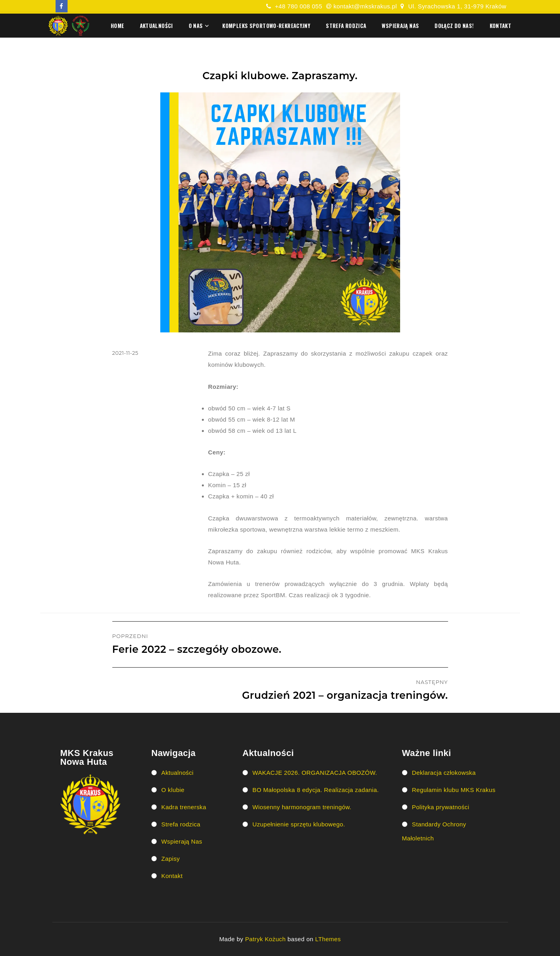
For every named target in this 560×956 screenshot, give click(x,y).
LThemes (328, 939)
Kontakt (501, 26)
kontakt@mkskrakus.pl (365, 6)
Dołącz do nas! (454, 26)
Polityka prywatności (441, 807)
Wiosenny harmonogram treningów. (302, 807)
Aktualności (156, 26)
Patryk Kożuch (265, 939)
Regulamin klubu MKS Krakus (454, 790)
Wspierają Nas (400, 26)
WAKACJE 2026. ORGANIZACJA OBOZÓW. (315, 773)
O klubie (173, 790)
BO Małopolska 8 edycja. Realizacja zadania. (316, 790)
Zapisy (171, 859)
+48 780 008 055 (299, 6)
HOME (118, 26)
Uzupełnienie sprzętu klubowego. (299, 824)
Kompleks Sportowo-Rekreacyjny (266, 26)
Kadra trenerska (184, 807)
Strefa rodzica (346, 26)
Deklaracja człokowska (444, 773)
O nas (196, 26)
